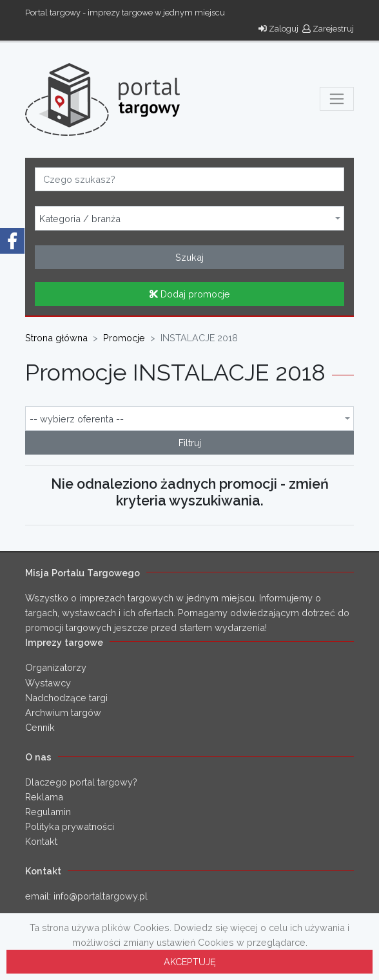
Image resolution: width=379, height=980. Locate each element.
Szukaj (189, 257)
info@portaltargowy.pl (101, 896)
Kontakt (41, 841)
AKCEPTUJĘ (190, 962)
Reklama (44, 797)
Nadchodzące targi (66, 698)
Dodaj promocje (190, 294)
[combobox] (189, 218)
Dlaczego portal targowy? (81, 782)
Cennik (40, 727)
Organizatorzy (56, 667)
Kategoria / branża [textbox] (80, 219)
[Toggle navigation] (337, 99)
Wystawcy (48, 683)
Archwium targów (63, 712)
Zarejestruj (328, 29)
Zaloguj (278, 29)
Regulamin (48, 812)
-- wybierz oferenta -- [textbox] (77, 419)
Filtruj (190, 443)
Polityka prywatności (70, 826)
